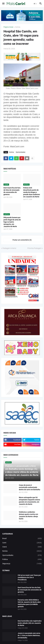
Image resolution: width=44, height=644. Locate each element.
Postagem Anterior (9, 248)
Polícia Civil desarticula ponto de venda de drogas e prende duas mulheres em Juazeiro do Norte (32, 192)
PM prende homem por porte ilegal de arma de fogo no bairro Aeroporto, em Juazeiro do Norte (12, 222)
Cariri (22, 543)
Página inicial (8, 27)
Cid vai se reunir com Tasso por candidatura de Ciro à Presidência (29, 577)
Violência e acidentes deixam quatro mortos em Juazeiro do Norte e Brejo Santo (28, 515)
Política (22, 559)
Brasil (22, 539)
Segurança (22, 564)
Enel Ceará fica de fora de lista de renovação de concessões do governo (12, 191)
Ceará (22, 547)
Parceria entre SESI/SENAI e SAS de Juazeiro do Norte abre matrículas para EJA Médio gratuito (29, 603)
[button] (3, 4)
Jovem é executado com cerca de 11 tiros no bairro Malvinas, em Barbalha (29, 635)
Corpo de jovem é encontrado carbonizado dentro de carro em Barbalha (30, 487)
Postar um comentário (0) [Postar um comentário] (22, 240)
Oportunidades (21, 152)
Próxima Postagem (34, 248)
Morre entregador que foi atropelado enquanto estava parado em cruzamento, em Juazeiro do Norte (29, 501)
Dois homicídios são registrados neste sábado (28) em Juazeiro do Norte (30, 623)
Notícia (18, 27)
